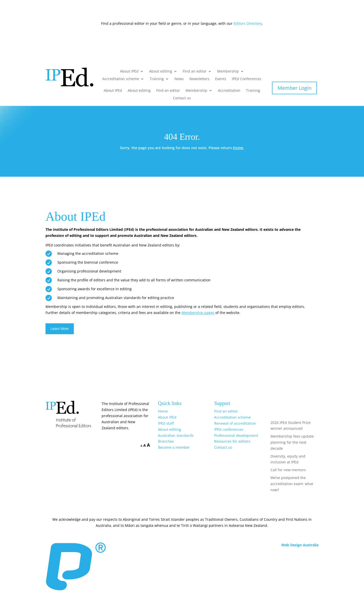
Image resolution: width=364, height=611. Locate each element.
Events (221, 79)
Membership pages (198, 313)
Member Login (294, 88)
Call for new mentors (288, 470)
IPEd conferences (229, 429)
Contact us (182, 98)
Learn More (60, 329)
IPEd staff (166, 423)
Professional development (236, 435)
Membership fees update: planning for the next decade (292, 442)
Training (157, 79)
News (179, 79)
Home (238, 148)
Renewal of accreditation (235, 423)
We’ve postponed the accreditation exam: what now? (292, 484)
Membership (228, 72)
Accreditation (229, 91)
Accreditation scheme (121, 79)
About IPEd (129, 72)
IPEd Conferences (247, 79)
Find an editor (195, 72)
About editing (161, 72)
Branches (166, 441)
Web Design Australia (300, 545)
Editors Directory (248, 23)
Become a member (174, 447)
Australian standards (176, 435)
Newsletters (199, 79)
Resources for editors (232, 441)
